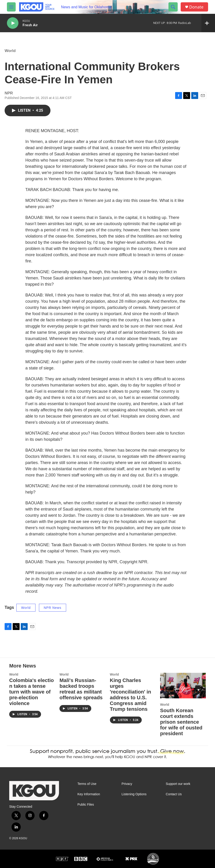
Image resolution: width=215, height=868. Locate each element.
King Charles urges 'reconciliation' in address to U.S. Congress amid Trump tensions (131, 695)
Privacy (127, 784)
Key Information (89, 794)
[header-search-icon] (173, 7)
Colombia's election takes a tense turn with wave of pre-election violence (32, 692)
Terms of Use (87, 784)
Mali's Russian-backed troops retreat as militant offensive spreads (81, 689)
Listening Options (134, 794)
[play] (13, 23)
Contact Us (174, 794)
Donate (196, 7)
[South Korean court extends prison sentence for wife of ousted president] (183, 685)
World (10, 51)
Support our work (178, 784)
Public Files (86, 805)
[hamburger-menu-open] (11, 7)
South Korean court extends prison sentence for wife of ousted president (181, 722)
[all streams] (208, 23)
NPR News (53, 608)
